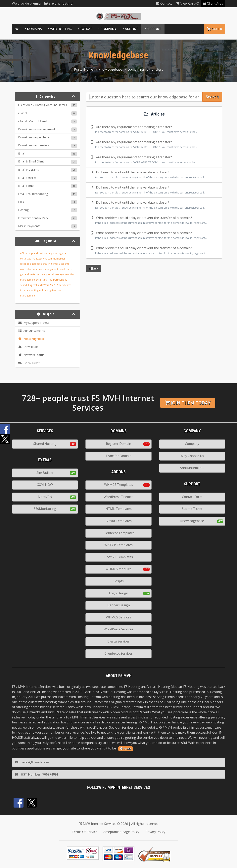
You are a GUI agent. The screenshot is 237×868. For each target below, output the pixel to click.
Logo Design (118, 593)
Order (215, 29)
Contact (164, 3)
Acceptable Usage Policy (121, 832)
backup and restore (36, 253)
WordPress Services (118, 629)
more (126, 748)
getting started (44, 280)
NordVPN (45, 497)
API (22, 253)
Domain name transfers (145, 69)
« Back (94, 268)
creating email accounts (56, 264)
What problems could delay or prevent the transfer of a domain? (154, 221)
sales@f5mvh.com (32, 762)
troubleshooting (29, 290)
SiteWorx (44, 285)
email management (59, 274)
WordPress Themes (118, 497)
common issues (56, 259)
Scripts (119, 581)
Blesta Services (118, 641)
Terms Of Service (84, 832)
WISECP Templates (118, 545)
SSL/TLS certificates (61, 285)
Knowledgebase (110, 69)
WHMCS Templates (119, 485)
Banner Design (119, 605)
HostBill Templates (119, 557)
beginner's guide (57, 253)
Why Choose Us (192, 456)
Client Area (213, 3)
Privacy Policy (155, 832)
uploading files (48, 290)
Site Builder (45, 473)
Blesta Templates (119, 521)
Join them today (188, 403)
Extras (86, 29)
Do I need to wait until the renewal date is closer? (154, 175)
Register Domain (118, 444)
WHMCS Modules (118, 569)
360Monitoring (45, 509)
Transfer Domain (118, 456)
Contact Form (192, 497)
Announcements (192, 468)
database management (45, 269)
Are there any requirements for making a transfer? (154, 130)
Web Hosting (61, 29)
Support (154, 29)
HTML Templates (119, 509)
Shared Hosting (45, 444)
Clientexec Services (119, 653)
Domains (34, 29)
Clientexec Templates (118, 533)
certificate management (33, 259)
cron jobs (25, 269)
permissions (60, 280)
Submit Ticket (192, 509)
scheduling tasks (29, 285)
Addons (132, 29)
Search (212, 97)
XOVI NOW (45, 485)
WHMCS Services (118, 617)
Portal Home (84, 69)
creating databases (31, 264)
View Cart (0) (188, 3)
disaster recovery (37, 274)
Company (109, 29)
